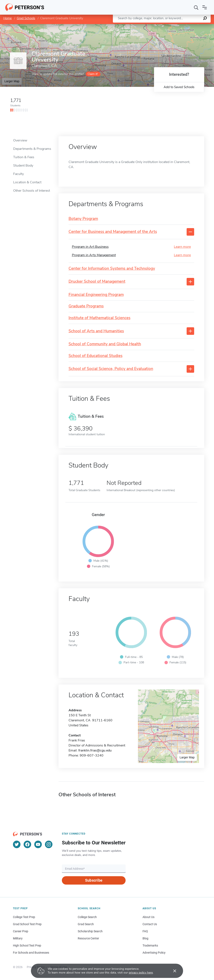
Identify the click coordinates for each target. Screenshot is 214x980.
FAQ (145, 931)
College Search (87, 917)
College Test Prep (24, 917)
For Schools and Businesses (31, 953)
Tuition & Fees (24, 157)
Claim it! (93, 74)
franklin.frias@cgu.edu (95, 750)
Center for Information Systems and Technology (112, 269)
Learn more (182, 247)
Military (18, 938)
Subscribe (94, 880)
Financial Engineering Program (96, 295)
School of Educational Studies (96, 356)
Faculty (18, 174)
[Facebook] (27, 844)
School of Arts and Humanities (96, 331)
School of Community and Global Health (105, 344)
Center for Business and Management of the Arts (113, 232)
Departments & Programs (32, 149)
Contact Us (150, 924)
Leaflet (163, 26)
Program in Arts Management (94, 255)
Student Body (23, 166)
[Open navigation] (205, 7)
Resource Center (88, 938)
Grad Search (86, 924)
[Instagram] (49, 844)
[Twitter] (17, 844)
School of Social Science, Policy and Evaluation (111, 369)
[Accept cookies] (172, 971)
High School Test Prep (27, 945)
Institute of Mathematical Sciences (99, 318)
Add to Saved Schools (179, 87)
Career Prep (21, 931)
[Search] (196, 7)
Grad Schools (26, 18)
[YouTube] (38, 844)
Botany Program (83, 219)
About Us (148, 917)
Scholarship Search (90, 931)
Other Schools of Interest (32, 191)
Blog (145, 938)
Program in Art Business (90, 247)
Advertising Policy (154, 953)
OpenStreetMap (186, 26)
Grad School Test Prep (27, 924)
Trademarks (150, 945)
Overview (20, 140)
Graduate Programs (86, 306)
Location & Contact (27, 182)
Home (8, 18)
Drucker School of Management (97, 282)
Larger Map (12, 81)
